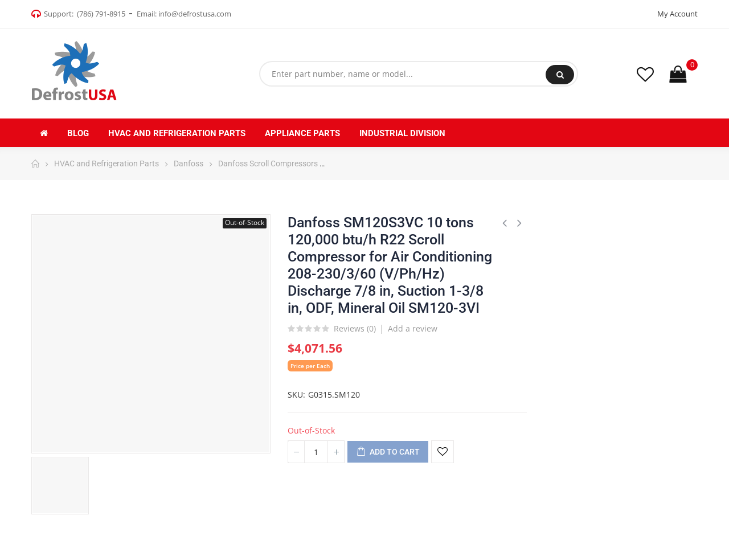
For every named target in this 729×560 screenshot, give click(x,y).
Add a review (413, 328)
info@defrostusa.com (195, 14)
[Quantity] (316, 452)
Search (560, 75)
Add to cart (388, 452)
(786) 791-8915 (101, 14)
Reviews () (355, 329)
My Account (677, 14)
